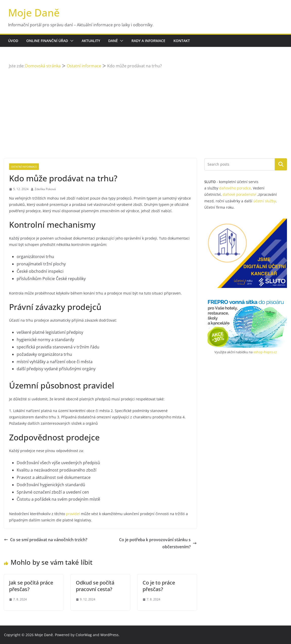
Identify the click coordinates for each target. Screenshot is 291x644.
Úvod (13, 41)
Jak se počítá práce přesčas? (31, 586)
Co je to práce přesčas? (159, 586)
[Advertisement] (146, 108)
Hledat (281, 164)
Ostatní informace (24, 167)
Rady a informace (148, 41)
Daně (113, 41)
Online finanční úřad (47, 41)
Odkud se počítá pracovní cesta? (95, 586)
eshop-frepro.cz (265, 352)
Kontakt (182, 41)
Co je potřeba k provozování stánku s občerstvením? (158, 543)
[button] (71, 41)
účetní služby (265, 201)
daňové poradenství (240, 194)
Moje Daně (34, 13)
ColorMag (84, 635)
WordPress (109, 635)
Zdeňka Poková (45, 189)
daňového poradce (235, 188)
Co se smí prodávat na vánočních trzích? (46, 540)
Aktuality (91, 41)
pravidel (73, 514)
